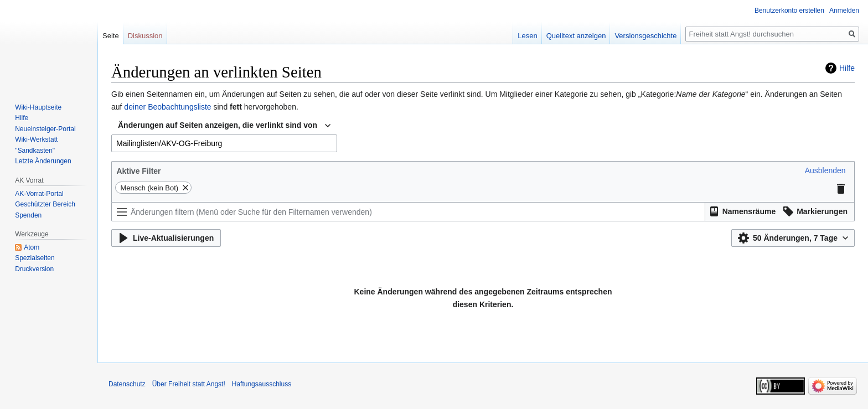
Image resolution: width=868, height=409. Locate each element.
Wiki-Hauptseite (38, 107)
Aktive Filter (138, 171)
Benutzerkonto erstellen (789, 11)
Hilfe (847, 68)
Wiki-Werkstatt (36, 139)
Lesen (527, 36)
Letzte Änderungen (43, 161)
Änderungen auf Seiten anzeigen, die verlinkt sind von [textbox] (218, 125)
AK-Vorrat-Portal (39, 194)
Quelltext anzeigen (576, 36)
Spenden (28, 215)
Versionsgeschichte (645, 36)
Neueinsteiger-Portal (45, 129)
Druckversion (34, 269)
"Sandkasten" (35, 151)
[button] (825, 170)
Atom (32, 247)
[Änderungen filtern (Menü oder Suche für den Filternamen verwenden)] (408, 212)
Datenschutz (127, 384)
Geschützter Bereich (45, 204)
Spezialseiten (35, 258)
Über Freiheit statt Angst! (189, 384)
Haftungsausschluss (262, 384)
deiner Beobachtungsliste (167, 107)
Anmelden (844, 11)
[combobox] (224, 126)
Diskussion (145, 36)
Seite (111, 36)
